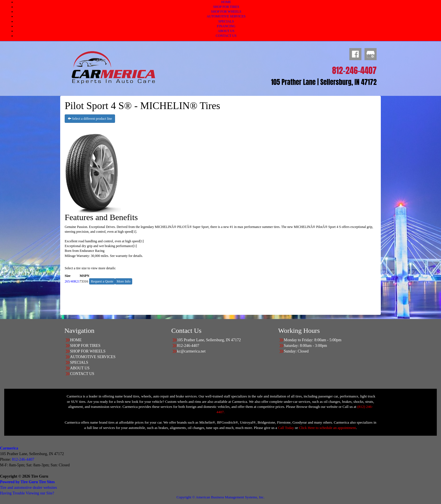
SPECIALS (226, 21)
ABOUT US (226, 31)
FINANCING (226, 26)
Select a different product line (90, 119)
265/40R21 (72, 281)
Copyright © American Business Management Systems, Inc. (220, 497)
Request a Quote (102, 281)
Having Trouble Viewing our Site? (27, 493)
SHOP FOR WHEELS (226, 12)
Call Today (286, 428)
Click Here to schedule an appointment (328, 428)
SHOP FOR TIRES (226, 7)
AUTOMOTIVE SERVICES (226, 16)
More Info (124, 281)
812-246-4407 (23, 459)
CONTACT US (226, 36)
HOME (226, 2)
